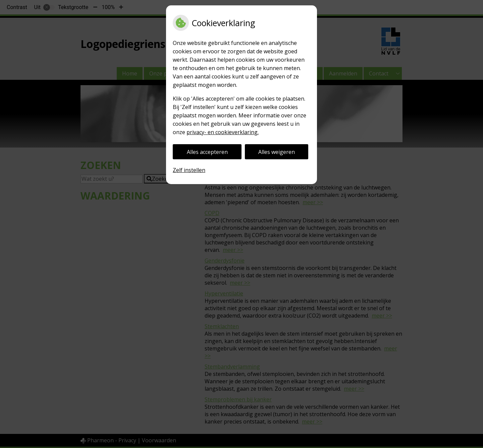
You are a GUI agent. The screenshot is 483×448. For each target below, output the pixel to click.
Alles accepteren (207, 152)
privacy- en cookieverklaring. (223, 132)
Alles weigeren (277, 152)
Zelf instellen (189, 170)
